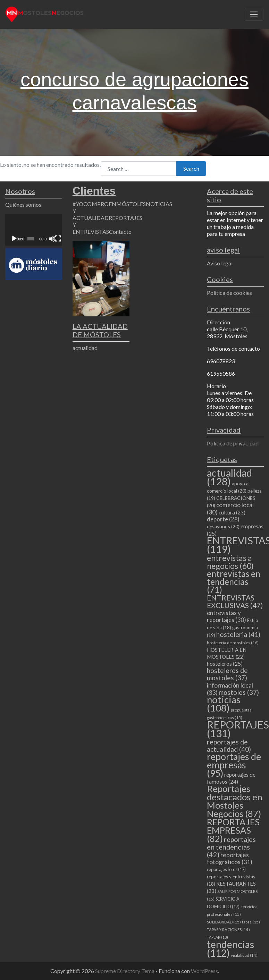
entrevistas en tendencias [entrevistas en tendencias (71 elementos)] (234, 582)
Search (191, 168)
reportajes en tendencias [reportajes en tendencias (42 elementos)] (231, 847)
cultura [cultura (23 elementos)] (232, 512)
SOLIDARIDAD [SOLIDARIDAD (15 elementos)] (224, 922)
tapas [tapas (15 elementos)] (251, 922)
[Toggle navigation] (254, 15)
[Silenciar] (52, 239)
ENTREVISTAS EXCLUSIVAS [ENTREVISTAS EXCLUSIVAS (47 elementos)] (235, 601)
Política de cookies (229, 293)
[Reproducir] (14, 239)
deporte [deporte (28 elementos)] (223, 519)
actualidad (85, 348)
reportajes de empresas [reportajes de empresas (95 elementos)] (234, 765)
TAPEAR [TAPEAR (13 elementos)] (217, 937)
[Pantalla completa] (58, 239)
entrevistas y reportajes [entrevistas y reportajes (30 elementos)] (226, 616)
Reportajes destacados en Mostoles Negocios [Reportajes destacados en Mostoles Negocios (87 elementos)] (235, 801)
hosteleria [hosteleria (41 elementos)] (238, 634)
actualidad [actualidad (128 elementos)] (229, 477)
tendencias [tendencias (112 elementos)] (230, 949)
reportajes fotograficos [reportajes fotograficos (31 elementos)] (230, 858)
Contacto (120, 232)
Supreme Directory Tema (125, 971)
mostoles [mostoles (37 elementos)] (239, 692)
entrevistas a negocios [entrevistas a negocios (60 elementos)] (230, 562)
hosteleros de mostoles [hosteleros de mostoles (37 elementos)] (227, 674)
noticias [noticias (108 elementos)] (224, 704)
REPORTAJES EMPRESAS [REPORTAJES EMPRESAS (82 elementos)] (233, 830)
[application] (34, 230)
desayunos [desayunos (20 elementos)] (223, 526)
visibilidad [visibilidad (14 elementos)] (244, 955)
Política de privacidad (233, 443)
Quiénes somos (23, 204)
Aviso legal (220, 263)
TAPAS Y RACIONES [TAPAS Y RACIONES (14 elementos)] (228, 930)
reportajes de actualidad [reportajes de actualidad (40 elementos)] (229, 745)
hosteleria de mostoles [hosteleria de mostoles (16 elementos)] (233, 643)
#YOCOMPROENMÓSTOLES (109, 204)
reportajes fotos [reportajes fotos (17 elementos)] (226, 869)
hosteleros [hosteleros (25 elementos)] (225, 664)
